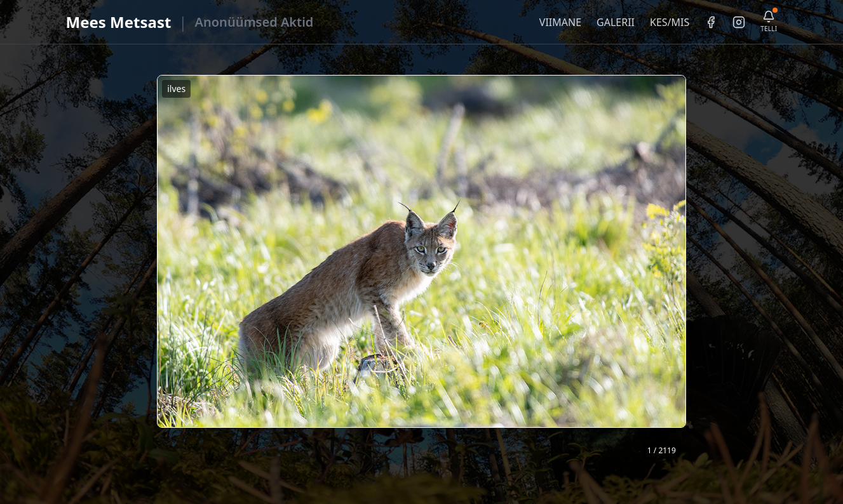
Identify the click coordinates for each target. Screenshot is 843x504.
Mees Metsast (119, 22)
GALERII (616, 22)
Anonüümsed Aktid (254, 22)
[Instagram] (739, 22)
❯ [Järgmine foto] (681, 269)
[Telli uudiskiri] (769, 22)
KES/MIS (670, 22)
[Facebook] (711, 22)
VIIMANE (560, 22)
